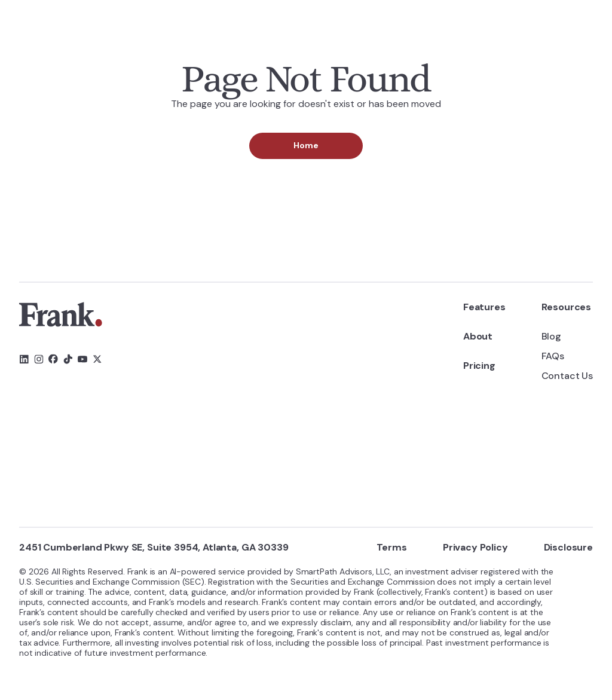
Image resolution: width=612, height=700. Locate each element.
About (478, 336)
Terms (392, 547)
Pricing (479, 366)
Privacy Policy (475, 547)
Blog (551, 336)
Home (306, 145)
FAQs (553, 356)
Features (484, 307)
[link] (61, 314)
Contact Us (567, 376)
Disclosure (568, 547)
